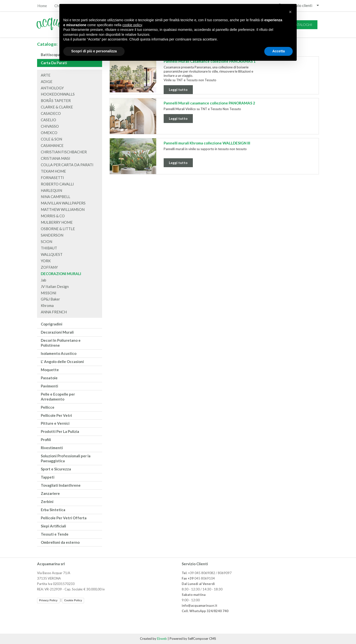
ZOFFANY (49, 267)
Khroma (47, 305)
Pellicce (48, 407)
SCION (46, 241)
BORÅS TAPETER (56, 101)
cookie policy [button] (132, 25)
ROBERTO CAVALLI (57, 184)
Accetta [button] (278, 51)
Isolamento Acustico (59, 353)
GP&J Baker (50, 299)
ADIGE (47, 81)
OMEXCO (49, 133)
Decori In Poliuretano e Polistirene (61, 343)
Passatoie (49, 378)
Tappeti (48, 477)
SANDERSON (52, 235)
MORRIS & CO (53, 216)
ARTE (46, 75)
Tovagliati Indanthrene (61, 485)
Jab (44, 280)
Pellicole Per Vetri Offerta (64, 518)
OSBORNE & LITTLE (58, 229)
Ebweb (162, 639)
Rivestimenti (52, 448)
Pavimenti (49, 386)
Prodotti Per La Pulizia (60, 431)
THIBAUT (49, 248)
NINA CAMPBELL (56, 197)
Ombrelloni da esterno (60, 542)
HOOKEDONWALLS (58, 94)
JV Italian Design (55, 286)
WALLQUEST (52, 254)
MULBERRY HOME (57, 222)
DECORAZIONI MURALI (61, 274)
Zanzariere (50, 493)
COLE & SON (51, 139)
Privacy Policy (48, 600)
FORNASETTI (52, 178)
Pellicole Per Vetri (56, 415)
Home (42, 6)
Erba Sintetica (53, 510)
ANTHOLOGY (52, 88)
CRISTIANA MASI (56, 158)
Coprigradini (52, 324)
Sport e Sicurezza (56, 469)
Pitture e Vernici (55, 423)
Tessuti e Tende (55, 534)
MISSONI (49, 293)
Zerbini (47, 502)
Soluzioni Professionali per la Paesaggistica (66, 458)
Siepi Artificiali (53, 526)
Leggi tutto (178, 90)
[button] (290, 12)
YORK (46, 261)
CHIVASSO (50, 126)
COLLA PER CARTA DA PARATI (67, 165)
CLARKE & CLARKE (57, 107)
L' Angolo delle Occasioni (62, 362)
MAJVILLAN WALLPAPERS (63, 203)
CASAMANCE (52, 145)
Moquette (50, 370)
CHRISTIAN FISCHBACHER (64, 152)
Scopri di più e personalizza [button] (94, 51)
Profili (46, 440)
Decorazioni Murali (57, 332)
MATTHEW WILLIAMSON (63, 209)
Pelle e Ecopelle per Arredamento (58, 397)
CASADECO (51, 113)
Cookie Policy (73, 600)
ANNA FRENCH (54, 312)
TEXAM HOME (53, 171)
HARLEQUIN (51, 190)
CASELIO (48, 120)
